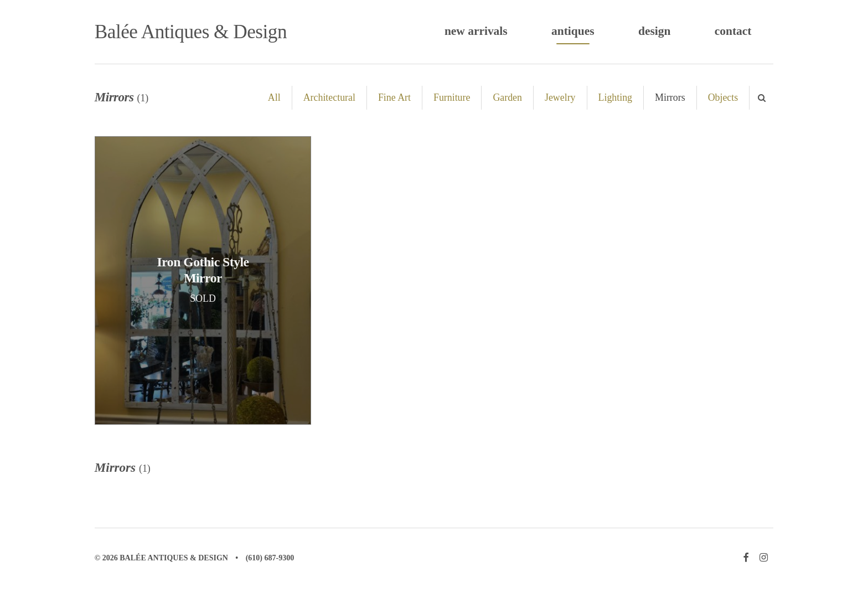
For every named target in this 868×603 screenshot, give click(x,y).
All (274, 97)
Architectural (329, 97)
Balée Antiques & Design (191, 32)
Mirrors (670, 97)
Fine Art (394, 97)
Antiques (573, 31)
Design (654, 31)
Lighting (616, 97)
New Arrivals (476, 31)
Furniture (452, 97)
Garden (507, 97)
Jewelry (560, 97)
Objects (723, 97)
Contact (733, 31)
